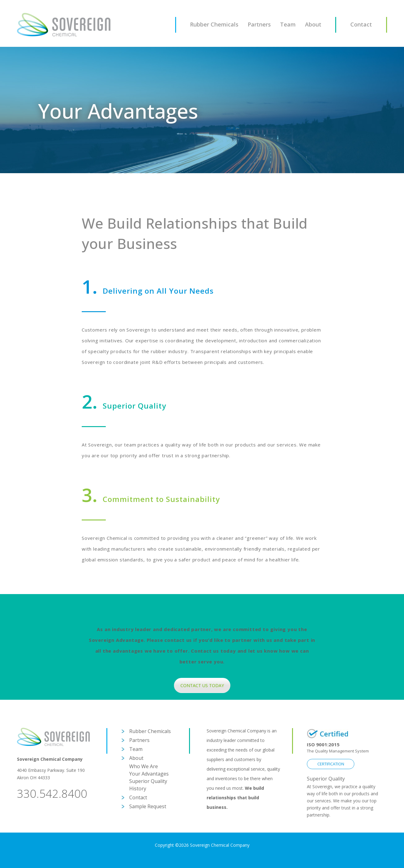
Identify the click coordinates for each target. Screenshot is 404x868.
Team (288, 24)
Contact (361, 24)
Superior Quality (148, 781)
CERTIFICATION (331, 764)
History (138, 789)
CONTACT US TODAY (202, 685)
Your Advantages (149, 774)
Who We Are (144, 766)
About (313, 24)
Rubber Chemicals (214, 24)
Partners (259, 24)
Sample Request (148, 806)
